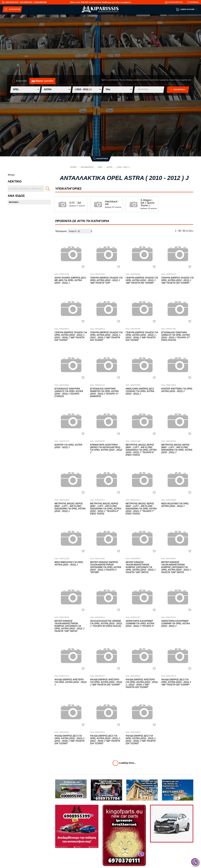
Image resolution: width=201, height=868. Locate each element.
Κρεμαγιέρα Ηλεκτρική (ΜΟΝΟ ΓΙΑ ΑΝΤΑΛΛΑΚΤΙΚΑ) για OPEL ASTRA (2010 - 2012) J (106, 449)
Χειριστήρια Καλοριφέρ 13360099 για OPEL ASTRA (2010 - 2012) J (176, 623)
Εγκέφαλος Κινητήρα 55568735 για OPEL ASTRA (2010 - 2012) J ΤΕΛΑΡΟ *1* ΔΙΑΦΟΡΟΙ (105, 392)
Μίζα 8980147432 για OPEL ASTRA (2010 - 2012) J (69, 563)
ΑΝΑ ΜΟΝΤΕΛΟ (87, 167)
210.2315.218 (12, 2)
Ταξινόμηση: (61, 231)
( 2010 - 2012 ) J (123, 167)
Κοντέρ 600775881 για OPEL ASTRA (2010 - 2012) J (177, 390)
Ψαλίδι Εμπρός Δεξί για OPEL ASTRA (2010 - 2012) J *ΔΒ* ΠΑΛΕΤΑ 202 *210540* (176, 682)
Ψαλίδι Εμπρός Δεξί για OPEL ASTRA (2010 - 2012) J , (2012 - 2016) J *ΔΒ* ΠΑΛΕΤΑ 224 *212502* (70, 740)
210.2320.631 (26, 2)
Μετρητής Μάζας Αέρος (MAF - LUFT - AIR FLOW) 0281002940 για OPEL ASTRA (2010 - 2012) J (177, 449)
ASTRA (110, 167)
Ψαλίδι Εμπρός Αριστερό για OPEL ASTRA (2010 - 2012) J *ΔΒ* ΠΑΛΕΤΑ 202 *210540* (106, 682)
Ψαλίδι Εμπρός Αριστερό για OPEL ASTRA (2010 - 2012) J (71, 682)
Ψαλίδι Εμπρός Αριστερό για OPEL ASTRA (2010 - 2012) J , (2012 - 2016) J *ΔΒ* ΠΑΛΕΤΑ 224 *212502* (142, 683)
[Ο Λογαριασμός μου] (174, 2)
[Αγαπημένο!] (83, 267)
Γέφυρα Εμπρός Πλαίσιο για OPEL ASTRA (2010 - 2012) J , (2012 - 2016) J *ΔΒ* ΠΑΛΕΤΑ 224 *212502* (71, 336)
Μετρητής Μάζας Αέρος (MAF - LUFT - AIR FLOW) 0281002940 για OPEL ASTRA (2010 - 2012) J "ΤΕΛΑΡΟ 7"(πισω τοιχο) (141, 509)
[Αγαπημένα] (193, 2)
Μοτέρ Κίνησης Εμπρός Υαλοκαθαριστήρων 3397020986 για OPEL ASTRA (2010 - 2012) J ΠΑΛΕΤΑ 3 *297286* (106, 567)
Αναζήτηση (101, 159)
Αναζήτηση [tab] (19, 81)
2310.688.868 (40, 2)
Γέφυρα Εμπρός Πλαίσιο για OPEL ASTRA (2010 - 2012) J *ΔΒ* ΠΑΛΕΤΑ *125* (106, 280)
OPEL (100, 167)
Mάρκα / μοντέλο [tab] (42, 81)
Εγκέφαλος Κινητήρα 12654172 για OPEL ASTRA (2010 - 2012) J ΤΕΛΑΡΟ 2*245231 (69, 392)
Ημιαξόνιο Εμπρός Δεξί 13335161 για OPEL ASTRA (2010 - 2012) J (140, 391)
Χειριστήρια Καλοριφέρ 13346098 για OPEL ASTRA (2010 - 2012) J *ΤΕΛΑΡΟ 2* (140, 623)
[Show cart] (187, 9)
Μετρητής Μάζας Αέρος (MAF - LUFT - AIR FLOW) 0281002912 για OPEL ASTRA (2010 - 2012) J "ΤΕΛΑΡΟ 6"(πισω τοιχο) (141, 450)
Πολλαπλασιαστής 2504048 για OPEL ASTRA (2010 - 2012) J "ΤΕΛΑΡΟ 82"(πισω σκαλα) (106, 623)
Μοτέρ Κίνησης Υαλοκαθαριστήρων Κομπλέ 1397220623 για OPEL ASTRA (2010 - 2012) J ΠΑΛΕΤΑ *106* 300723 (141, 567)
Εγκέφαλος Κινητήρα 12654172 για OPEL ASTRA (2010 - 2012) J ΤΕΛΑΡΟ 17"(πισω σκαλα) (176, 336)
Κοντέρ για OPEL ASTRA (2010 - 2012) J (69, 446)
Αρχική (73, 167)
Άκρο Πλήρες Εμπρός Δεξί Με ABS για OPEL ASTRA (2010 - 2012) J (70, 280)
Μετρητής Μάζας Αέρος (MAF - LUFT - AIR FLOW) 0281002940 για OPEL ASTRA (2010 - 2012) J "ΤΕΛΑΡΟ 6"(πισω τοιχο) (106, 509)
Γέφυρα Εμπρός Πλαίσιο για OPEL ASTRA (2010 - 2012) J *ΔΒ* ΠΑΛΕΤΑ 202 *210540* (142, 280)
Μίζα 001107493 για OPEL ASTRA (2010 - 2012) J (175, 505)
